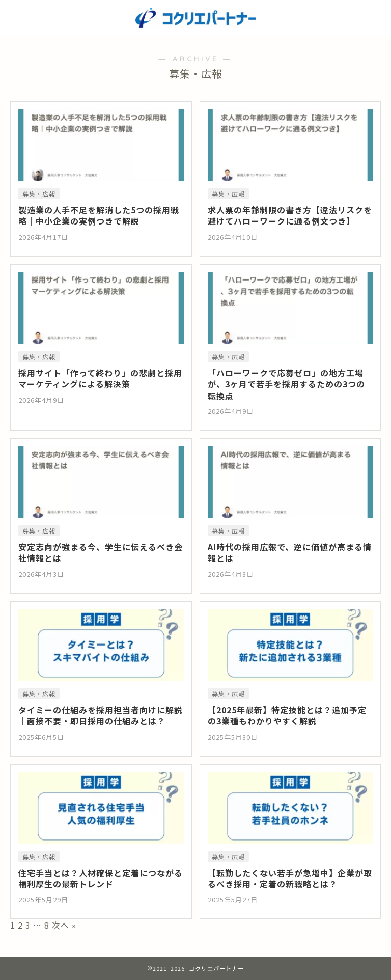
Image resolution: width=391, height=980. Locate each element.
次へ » (64, 925)
